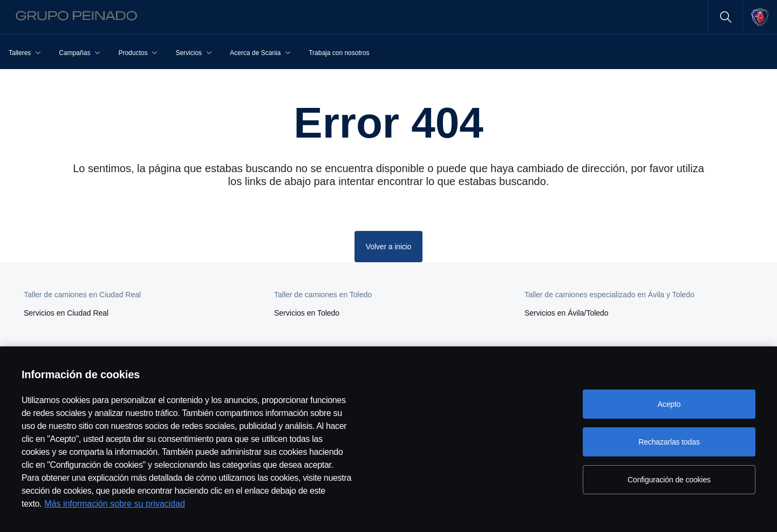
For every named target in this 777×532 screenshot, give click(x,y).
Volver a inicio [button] (388, 247)
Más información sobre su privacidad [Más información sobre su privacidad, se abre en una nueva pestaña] (115, 504)
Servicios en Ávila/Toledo (567, 313)
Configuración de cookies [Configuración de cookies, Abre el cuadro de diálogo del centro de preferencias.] (669, 480)
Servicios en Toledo (307, 313)
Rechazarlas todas (669, 442)
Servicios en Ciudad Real (66, 313)
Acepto (669, 404)
